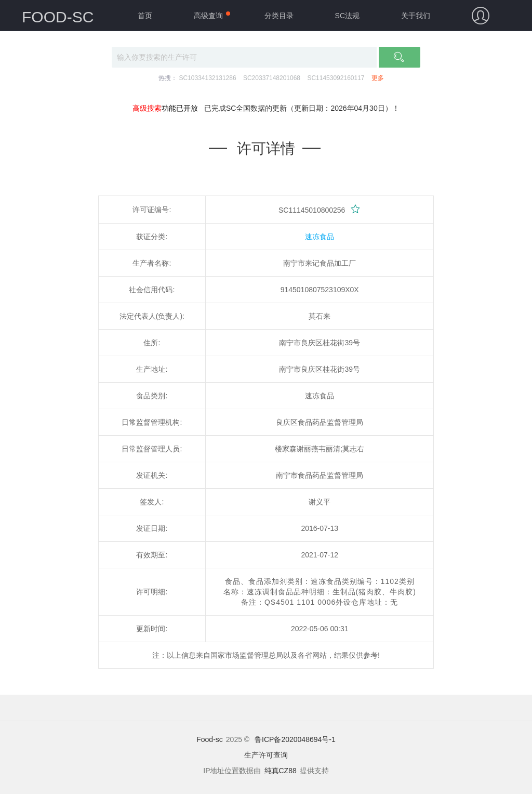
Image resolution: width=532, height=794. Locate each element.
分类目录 (279, 16)
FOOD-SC (58, 17)
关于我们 (416, 16)
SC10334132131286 (207, 78)
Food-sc (210, 739)
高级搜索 (147, 108)
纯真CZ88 (281, 771)
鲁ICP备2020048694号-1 (295, 739)
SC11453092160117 (336, 78)
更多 (378, 78)
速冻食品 (320, 237)
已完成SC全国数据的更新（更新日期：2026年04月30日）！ (302, 108)
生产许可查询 (266, 755)
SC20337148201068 (272, 78)
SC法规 (347, 16)
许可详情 (266, 148)
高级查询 (208, 16)
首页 (145, 16)
